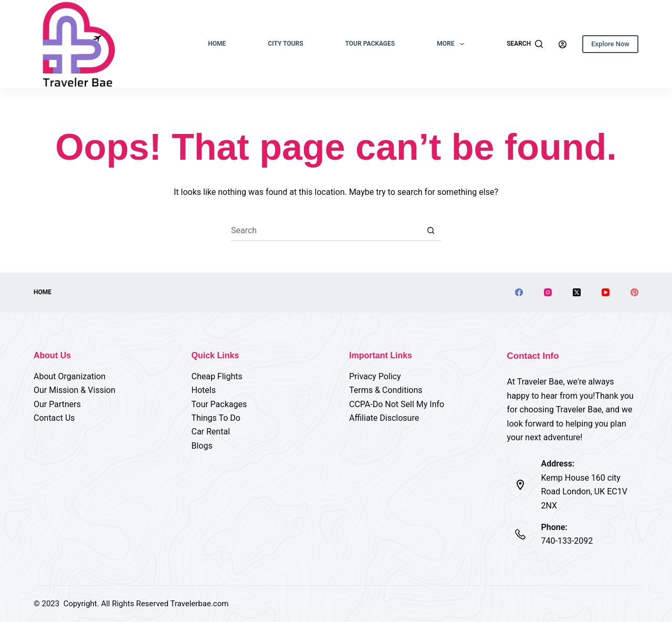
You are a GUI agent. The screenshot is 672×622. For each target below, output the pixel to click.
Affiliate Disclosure (384, 418)
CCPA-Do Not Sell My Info (397, 404)
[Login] (563, 44)
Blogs (202, 446)
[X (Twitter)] (577, 292)
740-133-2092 (567, 541)
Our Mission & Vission (75, 390)
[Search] (525, 44)
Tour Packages (370, 44)
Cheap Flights (217, 376)
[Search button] (430, 231)
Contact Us (54, 418)
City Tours (285, 44)
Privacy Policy (375, 376)
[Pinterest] (634, 292)
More (453, 44)
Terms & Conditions (386, 390)
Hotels (204, 390)
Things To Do (216, 418)
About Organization (70, 376)
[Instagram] (548, 292)
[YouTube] (606, 292)
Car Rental (211, 432)
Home (217, 44)
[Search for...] (325, 231)
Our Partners (57, 404)
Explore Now (610, 44)
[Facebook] (519, 292)
